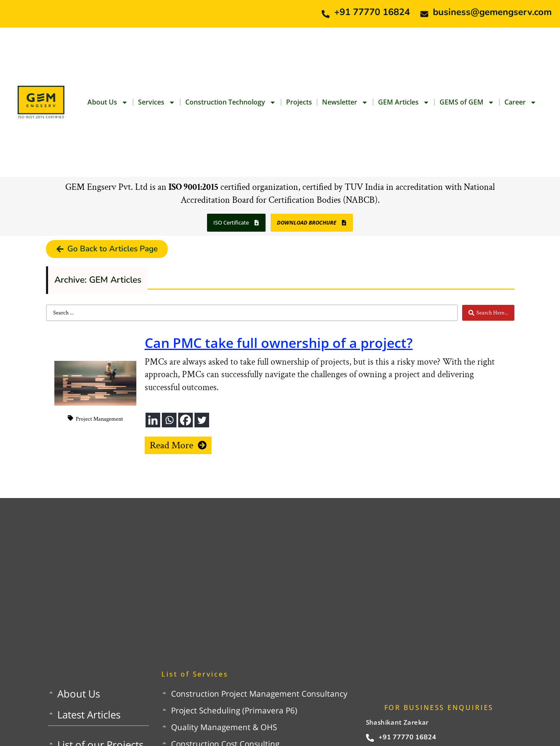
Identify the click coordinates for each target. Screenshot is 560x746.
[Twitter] (202, 420)
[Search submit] (488, 313)
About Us (108, 102)
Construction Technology (231, 102)
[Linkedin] (153, 420)
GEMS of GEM (467, 102)
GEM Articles (404, 102)
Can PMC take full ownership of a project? (279, 343)
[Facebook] (185, 420)
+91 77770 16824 (372, 12)
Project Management (99, 419)
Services (157, 102)
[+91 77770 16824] (326, 14)
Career (520, 102)
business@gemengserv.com (492, 12)
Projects (299, 102)
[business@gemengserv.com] (424, 14)
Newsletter (345, 102)
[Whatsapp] (169, 420)
